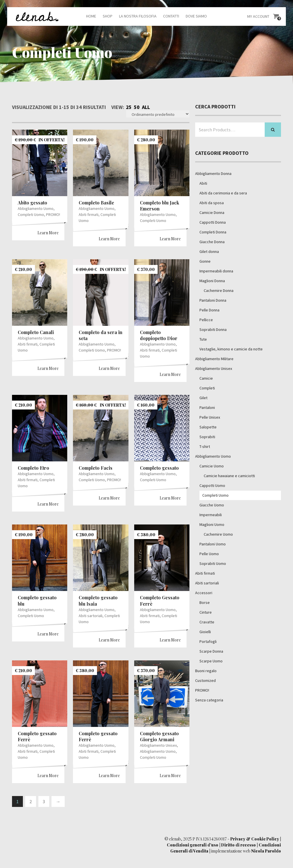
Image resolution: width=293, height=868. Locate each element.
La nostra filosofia (138, 16)
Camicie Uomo (212, 466)
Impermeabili (211, 515)
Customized (205, 680)
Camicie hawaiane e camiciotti (229, 476)
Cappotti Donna (213, 222)
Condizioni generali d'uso (193, 845)
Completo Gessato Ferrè (160, 600)
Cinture (206, 612)
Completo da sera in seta (101, 335)
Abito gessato (32, 203)
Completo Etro (33, 468)
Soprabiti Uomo (213, 563)
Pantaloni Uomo (213, 544)
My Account (258, 16)
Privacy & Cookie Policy (255, 839)
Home (91, 16)
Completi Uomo (31, 214)
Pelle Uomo (209, 554)
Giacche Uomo (212, 505)
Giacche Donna (212, 242)
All (146, 107)
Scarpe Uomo (211, 661)
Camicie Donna (212, 212)
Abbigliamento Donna (213, 173)
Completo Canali (36, 332)
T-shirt (205, 446)
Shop (108, 16)
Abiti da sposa (212, 203)
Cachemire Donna (219, 290)
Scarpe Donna (211, 651)
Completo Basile (96, 203)
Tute (203, 339)
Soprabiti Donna (213, 329)
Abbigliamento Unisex (158, 745)
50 (137, 107)
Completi (207, 388)
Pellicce (206, 320)
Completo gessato (159, 468)
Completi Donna (213, 232)
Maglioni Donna (212, 281)
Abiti (203, 183)
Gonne (205, 261)
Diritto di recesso (238, 845)
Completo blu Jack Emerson (160, 206)
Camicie (206, 378)
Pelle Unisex (210, 417)
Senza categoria (209, 700)
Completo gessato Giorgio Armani (159, 736)
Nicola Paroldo (266, 851)
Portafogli (208, 641)
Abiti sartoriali (91, 616)
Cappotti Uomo (212, 485)
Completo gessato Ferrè (37, 736)
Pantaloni (207, 407)
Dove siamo (196, 16)
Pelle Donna (209, 310)
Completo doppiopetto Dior (159, 335)
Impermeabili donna (216, 271)
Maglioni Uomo (212, 524)
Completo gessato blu (37, 600)
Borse (205, 602)
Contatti (171, 16)
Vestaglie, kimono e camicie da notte (231, 349)
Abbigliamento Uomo (36, 208)
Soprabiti (207, 437)
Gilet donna (209, 251)
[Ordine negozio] (158, 114)
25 (129, 107)
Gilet (203, 398)
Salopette (208, 427)
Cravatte (207, 622)
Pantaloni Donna (213, 300)
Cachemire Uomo (218, 534)
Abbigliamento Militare (214, 359)
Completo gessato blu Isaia (98, 600)
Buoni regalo (206, 671)
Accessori (204, 593)
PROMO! (53, 214)
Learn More (48, 233)
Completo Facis (96, 468)
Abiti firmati (89, 214)
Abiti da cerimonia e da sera (223, 193)
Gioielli (205, 632)
